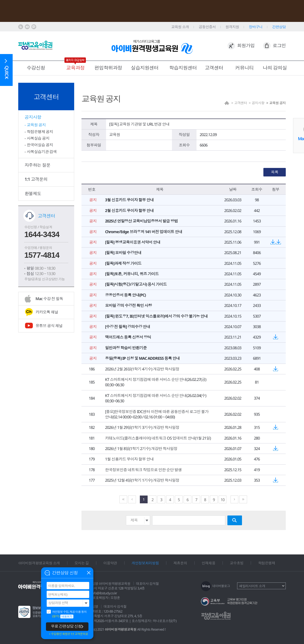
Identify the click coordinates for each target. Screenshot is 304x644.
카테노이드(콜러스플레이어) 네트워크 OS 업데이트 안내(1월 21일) (158, 438)
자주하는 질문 (37, 165)
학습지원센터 (183, 68)
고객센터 (214, 68)
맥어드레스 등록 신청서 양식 (128, 337)
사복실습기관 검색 (42, 152)
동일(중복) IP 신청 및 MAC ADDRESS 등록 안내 (142, 358)
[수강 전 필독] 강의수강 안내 (128, 327)
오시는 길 (82, 563)
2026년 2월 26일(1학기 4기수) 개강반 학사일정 (142, 369)
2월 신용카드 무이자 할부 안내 (129, 211)
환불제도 (33, 193)
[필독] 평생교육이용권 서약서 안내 (133, 242)
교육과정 (75, 68)
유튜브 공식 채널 (49, 326)
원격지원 (232, 27)
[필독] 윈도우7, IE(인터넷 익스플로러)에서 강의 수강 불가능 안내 (156, 316)
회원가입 (246, 46)
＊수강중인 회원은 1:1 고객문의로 (68, 634)
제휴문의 (180, 563)
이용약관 (110, 563)
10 (223, 500)
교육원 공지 (36, 125)
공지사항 (33, 117)
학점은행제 (267, 563)
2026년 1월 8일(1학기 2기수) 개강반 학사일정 (141, 449)
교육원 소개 (180, 27)
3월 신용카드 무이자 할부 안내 (129, 200)
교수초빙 (237, 563)
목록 (275, 172)
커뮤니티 (244, 68)
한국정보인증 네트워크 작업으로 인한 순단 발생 (143, 470)
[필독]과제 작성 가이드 (123, 263)
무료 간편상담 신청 (66, 626)
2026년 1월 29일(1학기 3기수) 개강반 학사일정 (142, 427)
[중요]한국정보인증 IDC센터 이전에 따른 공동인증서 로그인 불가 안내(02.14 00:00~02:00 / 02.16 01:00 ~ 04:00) (157, 414)
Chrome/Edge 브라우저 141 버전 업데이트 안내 (144, 232)
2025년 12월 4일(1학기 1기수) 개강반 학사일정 (142, 480)
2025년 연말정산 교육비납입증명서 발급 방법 (141, 221)
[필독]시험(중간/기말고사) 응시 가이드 (136, 284)
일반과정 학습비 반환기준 (126, 348)
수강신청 (36, 68)
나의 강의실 (275, 68)
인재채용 (208, 563)
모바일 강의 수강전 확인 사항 (128, 305)
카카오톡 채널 (47, 312)
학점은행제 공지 (40, 132)
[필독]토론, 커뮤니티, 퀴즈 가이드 (132, 274)
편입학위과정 (108, 68)
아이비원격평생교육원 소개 (39, 563)
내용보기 (67, 616)
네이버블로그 (221, 586)
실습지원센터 (145, 68)
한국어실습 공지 (40, 145)
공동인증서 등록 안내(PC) (125, 295)
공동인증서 (207, 27)
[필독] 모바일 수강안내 (123, 253)
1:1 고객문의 (36, 179)
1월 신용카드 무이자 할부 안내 (129, 459)
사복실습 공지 (38, 138)
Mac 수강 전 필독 (49, 299)
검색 (235, 520)
